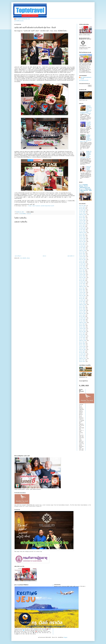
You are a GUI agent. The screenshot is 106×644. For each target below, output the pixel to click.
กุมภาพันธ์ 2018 (82, 354)
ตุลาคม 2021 (82, 288)
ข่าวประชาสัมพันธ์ (22, 214)
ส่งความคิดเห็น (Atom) (25, 258)
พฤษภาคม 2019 (82, 332)
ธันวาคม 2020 (82, 303)
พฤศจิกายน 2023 (83, 251)
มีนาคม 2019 (82, 335)
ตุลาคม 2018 (82, 342)
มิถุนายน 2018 (82, 348)
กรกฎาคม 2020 (82, 311)
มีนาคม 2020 (82, 317)
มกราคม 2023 (82, 266)
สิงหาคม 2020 (82, 309)
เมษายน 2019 (82, 333)
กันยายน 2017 (82, 362)
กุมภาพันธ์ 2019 (82, 336)
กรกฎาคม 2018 (82, 347)
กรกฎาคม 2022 (82, 275)
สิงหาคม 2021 (82, 291)
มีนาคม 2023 (82, 263)
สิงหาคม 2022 (82, 273)
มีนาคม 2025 (82, 227)
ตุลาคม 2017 (82, 360)
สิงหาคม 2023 (82, 255)
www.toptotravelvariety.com (23, 19)
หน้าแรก (44, 256)
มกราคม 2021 (82, 302)
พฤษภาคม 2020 (82, 314)
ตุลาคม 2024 (82, 234)
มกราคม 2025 (82, 230)
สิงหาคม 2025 (82, 219)
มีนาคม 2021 (82, 299)
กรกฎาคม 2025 (82, 221)
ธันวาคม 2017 (82, 357)
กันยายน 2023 (82, 254)
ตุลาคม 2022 (82, 270)
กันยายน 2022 (82, 272)
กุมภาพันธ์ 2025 (82, 228)
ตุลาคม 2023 (82, 252)
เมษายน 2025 (82, 225)
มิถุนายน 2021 (82, 294)
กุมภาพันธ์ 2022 (82, 282)
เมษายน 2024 (82, 243)
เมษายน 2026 (82, 207)
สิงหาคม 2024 (82, 237)
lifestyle (29, 214)
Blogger (66, 637)
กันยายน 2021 (82, 290)
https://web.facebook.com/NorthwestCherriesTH (41, 206)
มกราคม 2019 (82, 338)
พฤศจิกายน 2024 (83, 233)
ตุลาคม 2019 (82, 324)
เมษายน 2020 (82, 315)
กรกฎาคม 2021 (82, 293)
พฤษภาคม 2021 (82, 296)
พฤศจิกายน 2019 (83, 323)
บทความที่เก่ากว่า (71, 256)
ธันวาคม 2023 (82, 249)
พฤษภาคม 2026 (82, 206)
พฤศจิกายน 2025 (83, 215)
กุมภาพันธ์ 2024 (82, 246)
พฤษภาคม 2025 (82, 224)
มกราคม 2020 (82, 320)
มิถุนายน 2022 (82, 276)
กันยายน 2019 (82, 326)
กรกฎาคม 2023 (82, 257)
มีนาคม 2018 (82, 353)
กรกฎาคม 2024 (82, 239)
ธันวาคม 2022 (82, 267)
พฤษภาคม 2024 (82, 242)
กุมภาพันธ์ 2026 (82, 210)
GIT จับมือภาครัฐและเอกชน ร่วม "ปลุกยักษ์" (89, 124)
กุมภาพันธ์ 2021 (82, 300)
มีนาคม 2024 (82, 245)
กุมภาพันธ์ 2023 (82, 264)
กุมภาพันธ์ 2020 (82, 318)
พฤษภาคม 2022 (82, 278)
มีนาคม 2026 (82, 209)
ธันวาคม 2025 (82, 213)
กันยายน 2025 (82, 218)
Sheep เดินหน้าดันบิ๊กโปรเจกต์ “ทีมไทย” (89, 168)
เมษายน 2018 (82, 351)
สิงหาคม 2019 (82, 327)
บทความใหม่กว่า (18, 256)
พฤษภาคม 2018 (82, 350)
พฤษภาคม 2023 (82, 260)
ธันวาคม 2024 (82, 231)
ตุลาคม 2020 (82, 306)
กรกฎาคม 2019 (82, 329)
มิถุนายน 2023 (82, 258)
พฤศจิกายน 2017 (83, 359)
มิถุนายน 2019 (82, 330)
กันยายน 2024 (82, 236)
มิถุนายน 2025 (82, 222)
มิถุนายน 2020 (82, 312)
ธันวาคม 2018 (82, 339)
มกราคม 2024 (82, 248)
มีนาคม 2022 (82, 281)
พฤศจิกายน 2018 (83, 341)
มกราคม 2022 (82, 284)
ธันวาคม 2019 (82, 321)
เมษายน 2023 (82, 261)
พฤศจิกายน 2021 (83, 287)
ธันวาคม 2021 (82, 285)
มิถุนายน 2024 (82, 240)
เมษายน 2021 (82, 297)
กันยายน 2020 (82, 308)
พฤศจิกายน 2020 (83, 305)
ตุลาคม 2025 (82, 216)
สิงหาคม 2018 (82, 345)
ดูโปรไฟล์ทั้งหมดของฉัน (19, 21)
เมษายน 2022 (82, 279)
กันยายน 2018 (82, 344)
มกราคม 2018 (82, 356)
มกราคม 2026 (82, 212)
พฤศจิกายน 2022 (83, 269)
